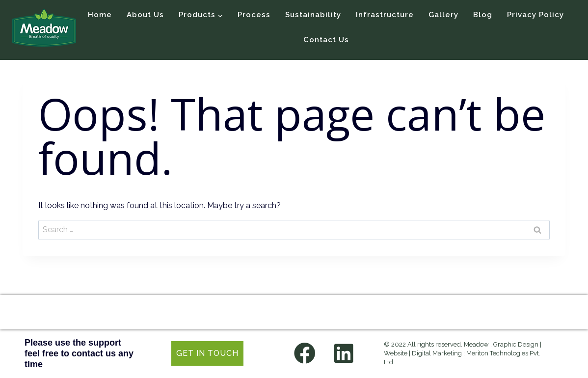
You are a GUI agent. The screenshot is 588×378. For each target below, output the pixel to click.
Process (254, 15)
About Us (145, 15)
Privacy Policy (535, 15)
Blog (483, 15)
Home (100, 15)
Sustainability (313, 15)
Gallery (443, 15)
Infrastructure (385, 15)
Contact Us (326, 40)
